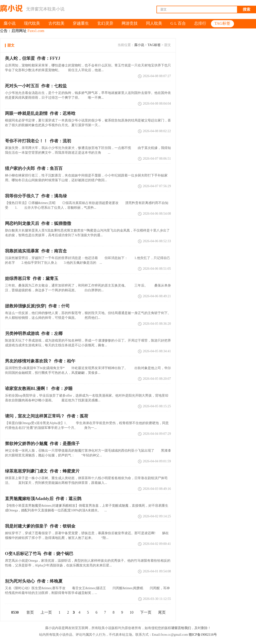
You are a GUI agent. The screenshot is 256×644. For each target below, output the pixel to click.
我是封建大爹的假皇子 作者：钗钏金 (40, 526)
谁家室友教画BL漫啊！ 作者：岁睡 (39, 389)
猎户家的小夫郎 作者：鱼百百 (34, 168)
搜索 (247, 9)
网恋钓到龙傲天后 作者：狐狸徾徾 (38, 223)
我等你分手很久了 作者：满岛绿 (36, 196)
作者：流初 (38, 141)
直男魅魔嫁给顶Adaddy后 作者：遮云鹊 (43, 499)
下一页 (146, 612)
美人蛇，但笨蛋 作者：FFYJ (33, 58)
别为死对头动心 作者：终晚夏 (34, 581)
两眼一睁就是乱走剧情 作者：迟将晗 (40, 113)
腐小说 (139, 45)
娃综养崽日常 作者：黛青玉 (32, 278)
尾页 (162, 612)
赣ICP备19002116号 (203, 635)
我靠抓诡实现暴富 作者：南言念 (36, 251)
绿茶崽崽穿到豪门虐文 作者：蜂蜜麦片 (42, 471)
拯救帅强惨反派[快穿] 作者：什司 (37, 306)
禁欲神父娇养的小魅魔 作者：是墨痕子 (42, 444)
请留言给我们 (181, 628)
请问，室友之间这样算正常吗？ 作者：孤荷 (47, 416)
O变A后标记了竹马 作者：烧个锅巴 (39, 554)
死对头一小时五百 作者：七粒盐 (36, 86)
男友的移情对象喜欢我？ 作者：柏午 (40, 361)
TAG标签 (154, 45)
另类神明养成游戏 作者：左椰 (34, 334)
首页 (30, 612)
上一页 (46, 612)
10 (132, 612)
